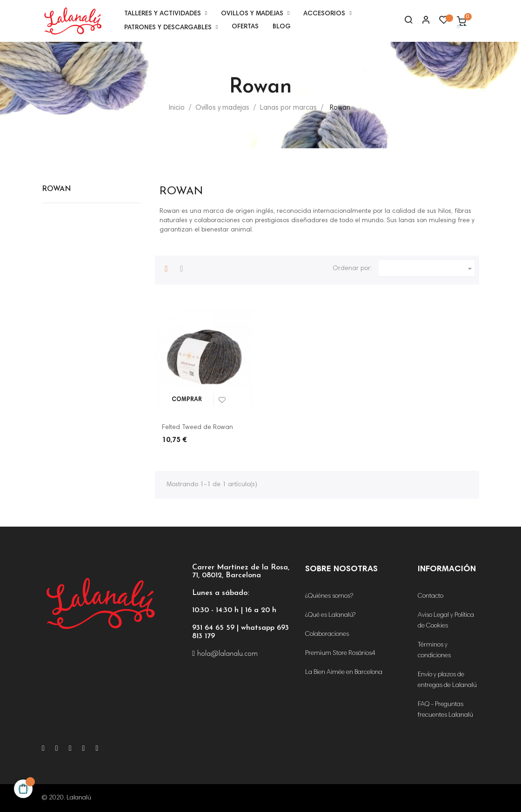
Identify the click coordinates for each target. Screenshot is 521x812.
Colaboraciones (327, 634)
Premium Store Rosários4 (340, 654)
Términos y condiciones (434, 650)
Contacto (431, 596)
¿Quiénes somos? (329, 596)
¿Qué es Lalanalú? (330, 615)
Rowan (57, 189)
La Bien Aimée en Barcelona (344, 673)
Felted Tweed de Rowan (197, 428)
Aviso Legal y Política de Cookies (446, 621)
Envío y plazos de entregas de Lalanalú (447, 680)
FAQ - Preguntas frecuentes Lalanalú (445, 710)
